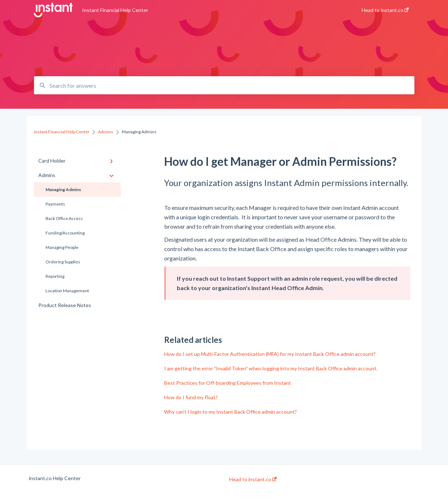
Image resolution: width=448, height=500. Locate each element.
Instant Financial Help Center (115, 10)
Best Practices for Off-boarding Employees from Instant (228, 383)
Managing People (62, 247)
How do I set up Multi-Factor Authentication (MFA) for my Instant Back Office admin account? (270, 354)
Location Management (67, 291)
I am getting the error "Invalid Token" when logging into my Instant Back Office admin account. (271, 368)
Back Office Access (64, 218)
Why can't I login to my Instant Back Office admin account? (231, 412)
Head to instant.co (253, 479)
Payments (55, 204)
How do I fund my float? (191, 397)
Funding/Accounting (65, 233)
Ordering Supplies (63, 262)
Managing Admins (63, 189)
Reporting (55, 276)
